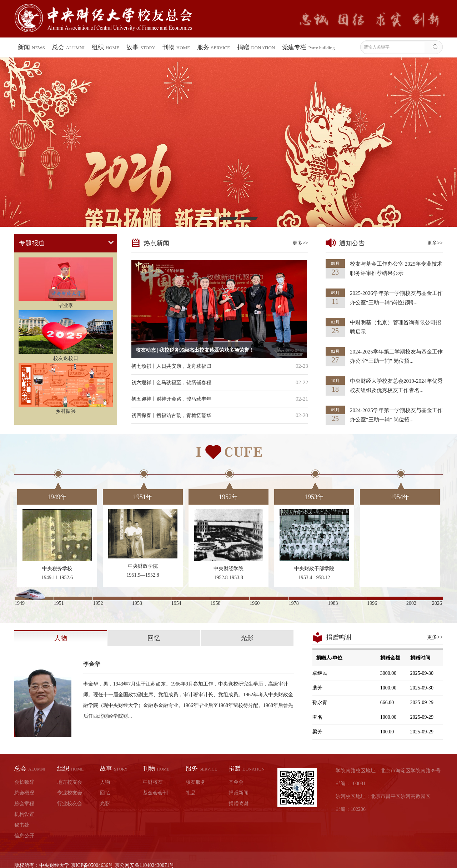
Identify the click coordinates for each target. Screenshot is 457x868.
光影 (247, 638)
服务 (214, 47)
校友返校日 (66, 358)
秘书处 (22, 825)
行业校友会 (70, 804)
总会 (68, 47)
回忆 (154, 638)
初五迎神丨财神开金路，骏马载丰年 (171, 399)
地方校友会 (70, 782)
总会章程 (24, 804)
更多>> (300, 243)
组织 (106, 47)
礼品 (191, 793)
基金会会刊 (155, 793)
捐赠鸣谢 (238, 804)
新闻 (31, 47)
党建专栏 (308, 47)
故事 (141, 47)
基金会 (236, 782)
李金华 (92, 664)
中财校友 (153, 782)
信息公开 (24, 836)
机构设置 (24, 814)
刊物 (176, 47)
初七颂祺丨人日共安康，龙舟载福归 (171, 366)
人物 (61, 638)
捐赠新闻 (238, 793)
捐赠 (256, 47)
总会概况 (24, 793)
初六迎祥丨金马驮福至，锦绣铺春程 (171, 383)
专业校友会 (70, 793)
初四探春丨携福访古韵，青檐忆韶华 (171, 415)
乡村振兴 (66, 411)
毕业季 (66, 305)
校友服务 (196, 782)
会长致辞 (24, 782)
